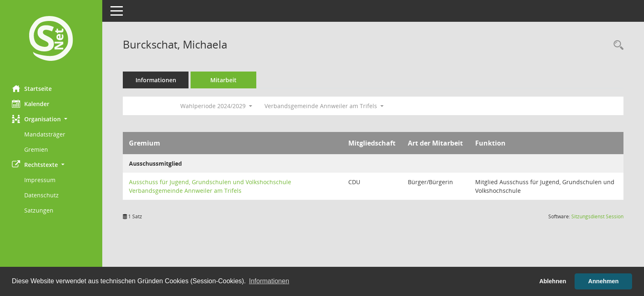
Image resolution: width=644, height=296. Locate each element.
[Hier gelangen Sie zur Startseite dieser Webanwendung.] (51, 39)
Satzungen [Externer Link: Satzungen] (39, 210)
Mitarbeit (224, 80)
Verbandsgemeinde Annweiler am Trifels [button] (324, 106)
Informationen (156, 80)
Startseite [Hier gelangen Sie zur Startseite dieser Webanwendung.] (32, 88)
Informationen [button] (269, 281)
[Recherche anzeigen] (616, 45)
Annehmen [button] (603, 281)
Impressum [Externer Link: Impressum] (40, 180)
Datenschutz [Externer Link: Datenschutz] (42, 195)
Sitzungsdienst (597, 216)
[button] (51, 119)
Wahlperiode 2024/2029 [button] (217, 106)
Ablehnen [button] (553, 281)
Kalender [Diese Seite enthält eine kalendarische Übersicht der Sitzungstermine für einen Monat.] (31, 104)
